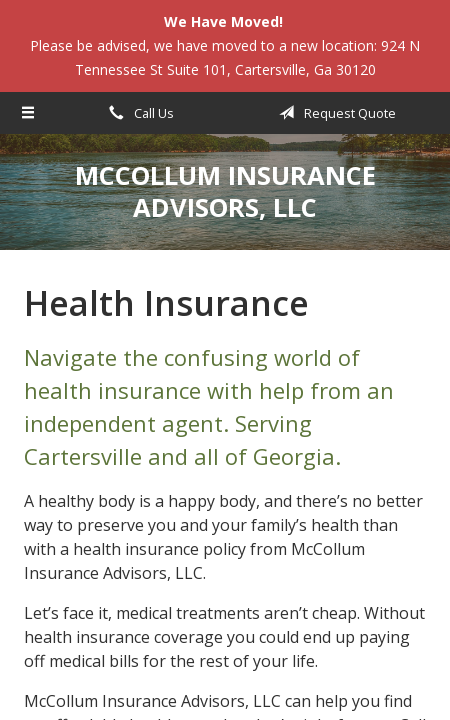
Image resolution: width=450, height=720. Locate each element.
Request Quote (334, 113)
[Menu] (28, 113)
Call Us (138, 113)
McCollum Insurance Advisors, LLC (225, 191)
